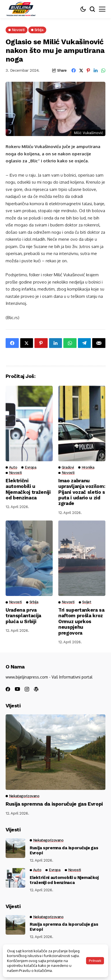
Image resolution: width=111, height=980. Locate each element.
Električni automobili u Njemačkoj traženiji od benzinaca (28, 489)
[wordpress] (36, 689)
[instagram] (27, 689)
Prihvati (95, 961)
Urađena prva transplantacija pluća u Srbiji (23, 616)
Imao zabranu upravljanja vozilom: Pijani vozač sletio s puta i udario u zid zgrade (82, 492)
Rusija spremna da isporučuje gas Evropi (54, 804)
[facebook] (8, 689)
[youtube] (17, 689)
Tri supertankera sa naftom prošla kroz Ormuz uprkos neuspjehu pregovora (81, 621)
